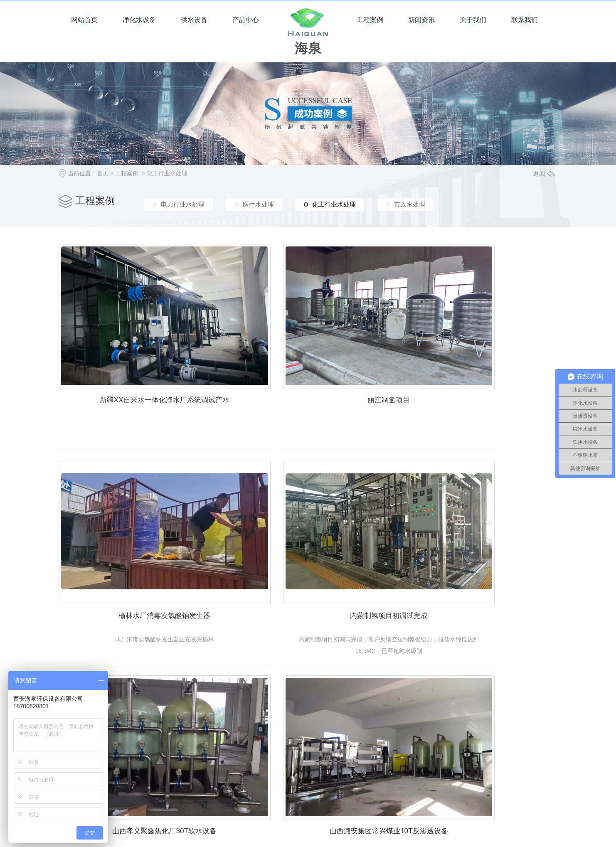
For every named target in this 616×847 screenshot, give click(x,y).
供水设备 (194, 20)
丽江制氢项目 (308, 367)
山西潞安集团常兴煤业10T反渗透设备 (478, 554)
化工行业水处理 (167, 173)
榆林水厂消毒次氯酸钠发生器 (478, 367)
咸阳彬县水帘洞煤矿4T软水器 (478, 741)
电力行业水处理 (183, 202)
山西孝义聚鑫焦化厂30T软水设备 (308, 554)
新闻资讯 (421, 20)
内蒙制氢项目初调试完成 (138, 554)
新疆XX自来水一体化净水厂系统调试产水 (138, 367)
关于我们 (473, 20)
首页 (103, 173)
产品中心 (246, 20)
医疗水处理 (258, 202)
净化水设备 (139, 20)
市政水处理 (410, 202)
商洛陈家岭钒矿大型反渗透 (308, 741)
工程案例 (370, 20)
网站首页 (84, 20)
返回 (544, 174)
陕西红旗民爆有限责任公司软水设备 (138, 741)
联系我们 (525, 20)
